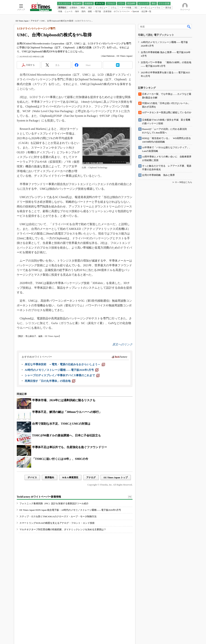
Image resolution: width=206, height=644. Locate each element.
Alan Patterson (108, 56)
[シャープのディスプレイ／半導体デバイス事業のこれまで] (62, 375)
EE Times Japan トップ (116, 477)
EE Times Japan (22, 21)
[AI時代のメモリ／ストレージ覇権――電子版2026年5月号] (62, 370)
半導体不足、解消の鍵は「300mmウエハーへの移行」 (67, 412)
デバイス (32, 477)
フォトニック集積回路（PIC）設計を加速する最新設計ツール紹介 (54, 503)
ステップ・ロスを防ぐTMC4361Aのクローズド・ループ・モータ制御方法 (58, 516)
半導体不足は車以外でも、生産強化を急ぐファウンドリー (70, 447)
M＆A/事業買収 (70, 477)
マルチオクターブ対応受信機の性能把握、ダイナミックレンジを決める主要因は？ (63, 529)
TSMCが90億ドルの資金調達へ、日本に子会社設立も (66, 435)
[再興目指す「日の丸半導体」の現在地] (50, 381)
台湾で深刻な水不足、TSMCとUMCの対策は (61, 424)
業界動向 (50, 477)
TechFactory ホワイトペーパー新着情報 (39, 497)
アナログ (35, 21)
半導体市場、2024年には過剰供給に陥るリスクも (64, 400)
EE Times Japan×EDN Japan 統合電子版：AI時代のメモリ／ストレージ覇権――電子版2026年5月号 (70, 510)
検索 (189, 27)
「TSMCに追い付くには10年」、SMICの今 (60, 459)
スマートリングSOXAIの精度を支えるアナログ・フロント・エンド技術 (57, 523)
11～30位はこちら (183, 182)
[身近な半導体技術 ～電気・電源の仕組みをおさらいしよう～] (65, 364)
